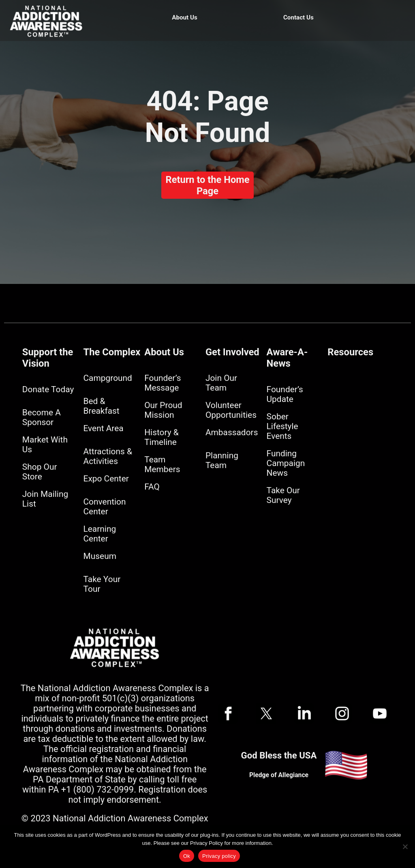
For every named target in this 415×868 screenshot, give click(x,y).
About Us (185, 17)
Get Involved (232, 352)
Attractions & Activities (108, 456)
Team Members (162, 464)
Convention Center (105, 507)
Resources (350, 352)
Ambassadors (232, 432)
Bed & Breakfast (102, 406)
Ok (187, 856)
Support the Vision (48, 358)
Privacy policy (219, 856)
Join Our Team (221, 383)
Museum (100, 556)
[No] (405, 847)
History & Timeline (162, 437)
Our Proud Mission (163, 410)
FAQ (152, 487)
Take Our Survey (283, 495)
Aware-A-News (287, 358)
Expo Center (106, 479)
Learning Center (100, 534)
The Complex (112, 352)
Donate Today (48, 389)
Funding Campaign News (286, 463)
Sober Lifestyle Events (282, 426)
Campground (108, 378)
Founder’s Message (163, 383)
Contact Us (298, 17)
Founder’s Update (285, 394)
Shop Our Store (40, 472)
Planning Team (222, 460)
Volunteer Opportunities (231, 410)
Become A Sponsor (42, 417)
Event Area (104, 428)
